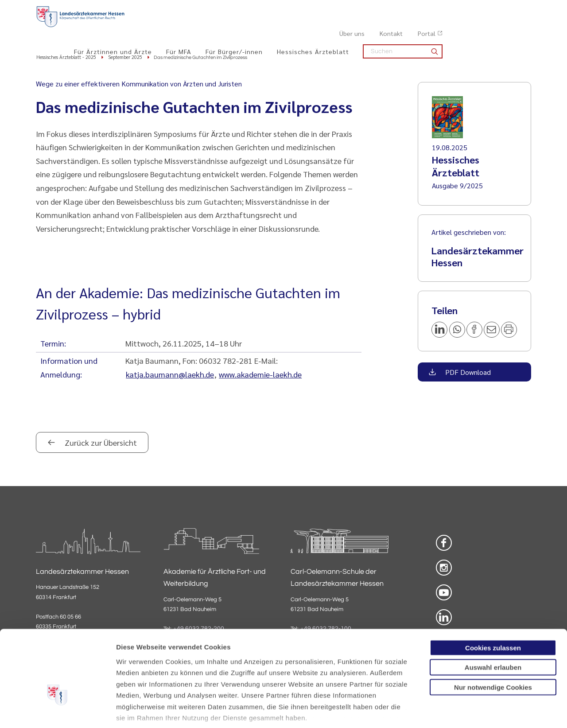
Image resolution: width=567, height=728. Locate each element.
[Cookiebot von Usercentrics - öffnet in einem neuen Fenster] (57, 711)
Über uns (441, 9)
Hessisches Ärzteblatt (402, 27)
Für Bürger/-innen (323, 27)
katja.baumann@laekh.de (170, 375)
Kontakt (480, 9)
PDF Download (467, 372)
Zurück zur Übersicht (100, 443)
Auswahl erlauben (493, 608)
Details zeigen (472, 710)
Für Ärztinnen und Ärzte (202, 27)
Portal (515, 9)
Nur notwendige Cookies (493, 628)
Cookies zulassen (493, 588)
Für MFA (267, 27)
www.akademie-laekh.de (260, 375)
